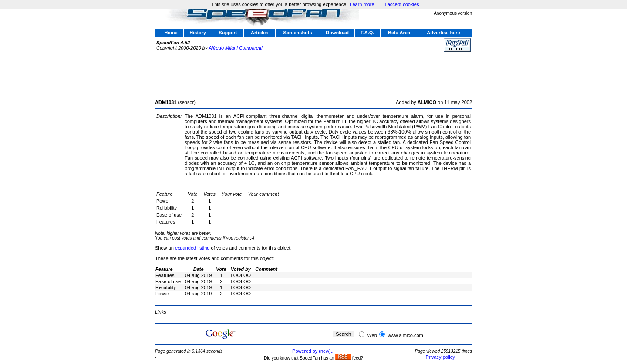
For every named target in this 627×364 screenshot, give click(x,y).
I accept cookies (402, 4)
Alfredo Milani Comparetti (236, 48)
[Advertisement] (313, 73)
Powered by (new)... (313, 351)
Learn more (362, 4)
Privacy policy (440, 357)
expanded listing (192, 248)
